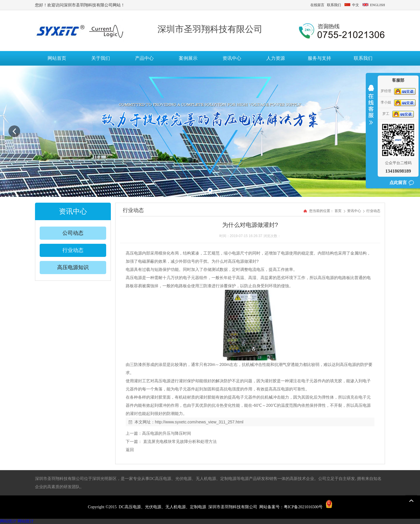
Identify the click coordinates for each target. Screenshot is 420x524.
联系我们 (334, 5)
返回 (130, 450)
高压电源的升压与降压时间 (167, 433)
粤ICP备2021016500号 (303, 507)
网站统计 (8, 521)
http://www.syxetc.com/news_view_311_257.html (199, 422)
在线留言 (317, 5)
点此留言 (398, 183)
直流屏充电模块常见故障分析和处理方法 (179, 441)
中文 (352, 5)
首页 (338, 211)
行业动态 (373, 211)
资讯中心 (355, 211)
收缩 (371, 108)
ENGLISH (373, 5)
